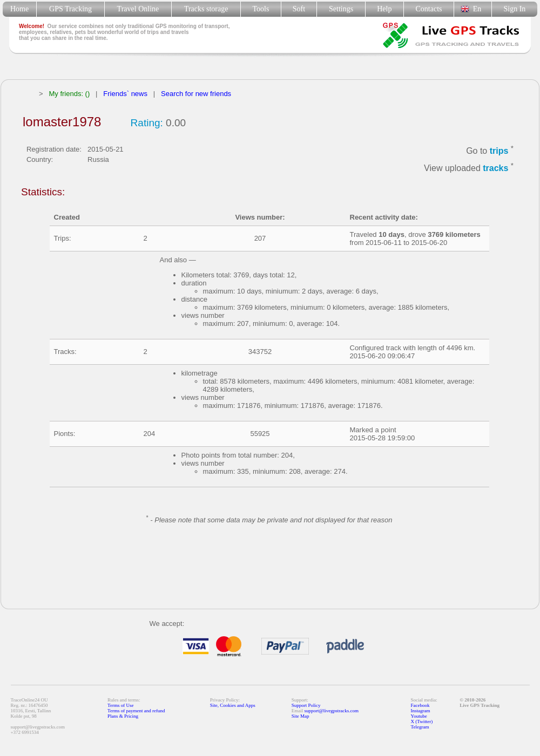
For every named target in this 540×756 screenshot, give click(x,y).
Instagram (421, 711)
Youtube (419, 716)
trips (499, 151)
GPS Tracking (70, 9)
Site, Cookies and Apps (233, 705)
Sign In (514, 9)
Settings (341, 9)
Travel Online (138, 9)
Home (19, 9)
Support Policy (306, 705)
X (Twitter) (422, 721)
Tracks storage (206, 9)
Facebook (420, 705)
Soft (299, 9)
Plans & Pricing (123, 716)
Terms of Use (120, 705)
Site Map (301, 716)
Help (384, 9)
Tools (261, 9)
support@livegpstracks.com (332, 711)
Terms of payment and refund (136, 711)
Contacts (429, 9)
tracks (495, 169)
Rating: (147, 123)
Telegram (420, 727)
